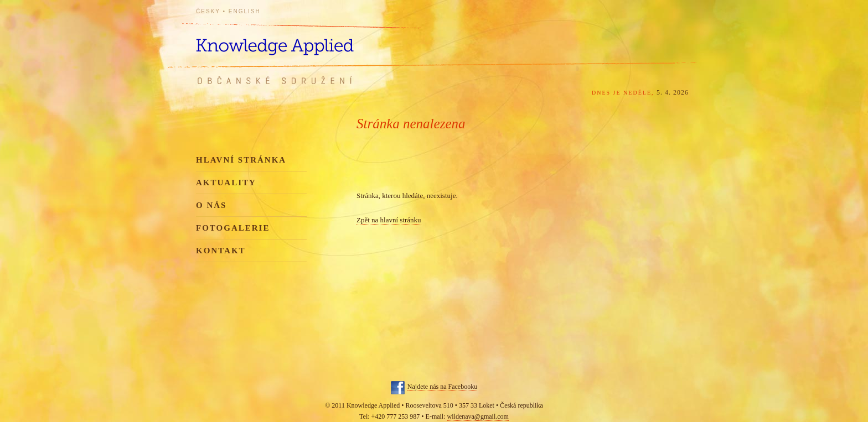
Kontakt (221, 251)
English (245, 11)
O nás (211, 205)
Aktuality (226, 183)
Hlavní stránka (241, 160)
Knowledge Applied (296, 40)
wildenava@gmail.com (478, 416)
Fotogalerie (233, 228)
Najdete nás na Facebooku (442, 387)
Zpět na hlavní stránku (389, 220)
